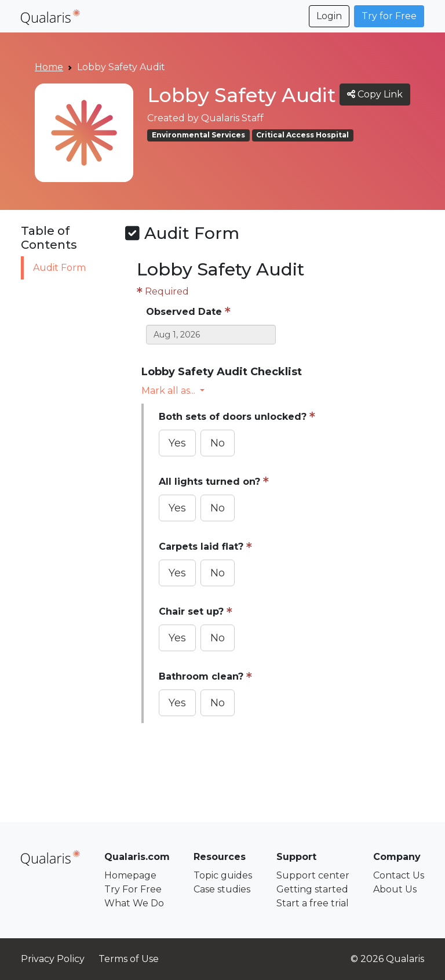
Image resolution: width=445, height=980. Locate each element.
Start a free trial (313, 903)
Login (329, 16)
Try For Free (133, 889)
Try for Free (389, 16)
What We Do (134, 903)
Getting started (312, 889)
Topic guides (223, 875)
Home (49, 67)
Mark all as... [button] (169, 391)
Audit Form (59, 268)
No (218, 443)
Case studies (222, 889)
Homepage (130, 875)
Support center (313, 875)
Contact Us (399, 875)
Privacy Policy (53, 959)
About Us (395, 889)
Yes (177, 443)
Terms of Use (129, 959)
